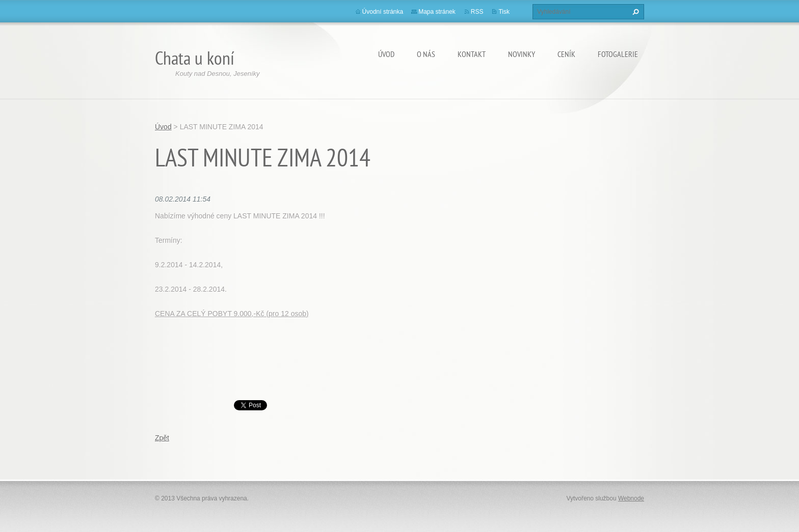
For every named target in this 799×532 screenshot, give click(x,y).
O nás (426, 54)
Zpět (162, 438)
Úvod (386, 54)
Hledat (634, 12)
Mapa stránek (437, 12)
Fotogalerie (618, 54)
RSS (477, 12)
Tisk (504, 12)
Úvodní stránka (383, 12)
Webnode (631, 498)
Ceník (566, 54)
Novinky (522, 54)
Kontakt (472, 54)
